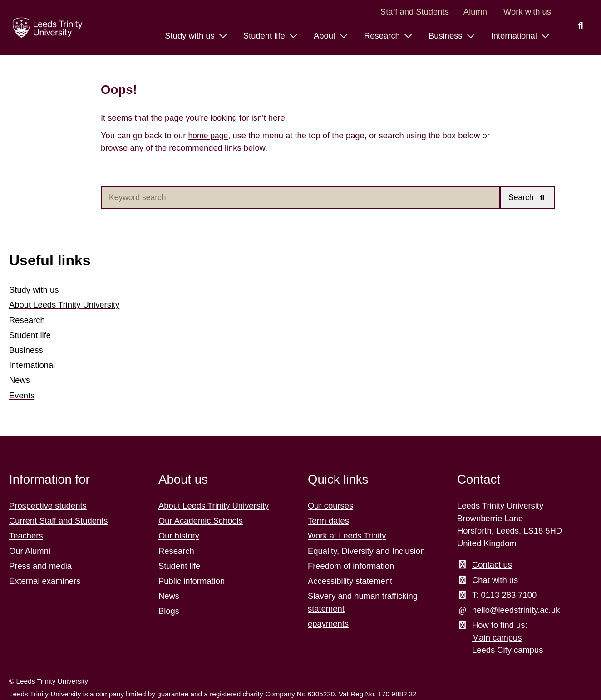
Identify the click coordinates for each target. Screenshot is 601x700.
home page (209, 135)
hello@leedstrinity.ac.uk (516, 610)
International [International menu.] (515, 36)
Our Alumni (30, 551)
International (32, 365)
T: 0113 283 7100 (504, 595)
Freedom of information (351, 566)
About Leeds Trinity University (64, 306)
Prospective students (48, 506)
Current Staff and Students (58, 521)
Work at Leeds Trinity (347, 536)
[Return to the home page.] (45, 28)
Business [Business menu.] (447, 36)
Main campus (497, 638)
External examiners (45, 581)
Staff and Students (415, 12)
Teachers (26, 536)
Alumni (476, 12)
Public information (192, 581)
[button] (529, 198)
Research (27, 321)
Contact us (492, 565)
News (20, 381)
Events (22, 396)
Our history (179, 536)
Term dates (328, 521)
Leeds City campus (507, 651)
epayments (328, 624)
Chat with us (495, 580)
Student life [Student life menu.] (265, 36)
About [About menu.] (326, 36)
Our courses (330, 506)
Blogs (169, 612)
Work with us (527, 12)
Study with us (34, 290)
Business (26, 350)
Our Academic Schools (201, 521)
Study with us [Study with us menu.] (191, 36)
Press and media (40, 566)
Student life (30, 335)
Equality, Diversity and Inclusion (366, 551)
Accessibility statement (350, 581)
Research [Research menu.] (383, 36)
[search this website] (581, 26)
